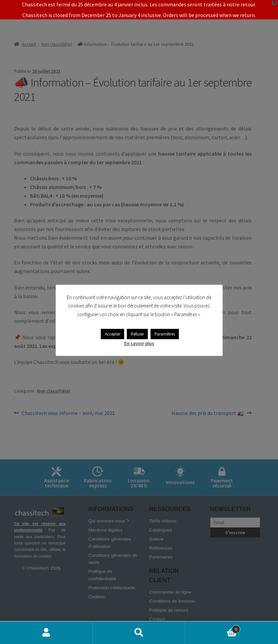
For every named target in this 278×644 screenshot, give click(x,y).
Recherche (139, 633)
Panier (213, 628)
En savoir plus (139, 343)
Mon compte (46, 633)
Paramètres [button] (165, 334)
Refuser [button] (137, 334)
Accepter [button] (112, 334)
